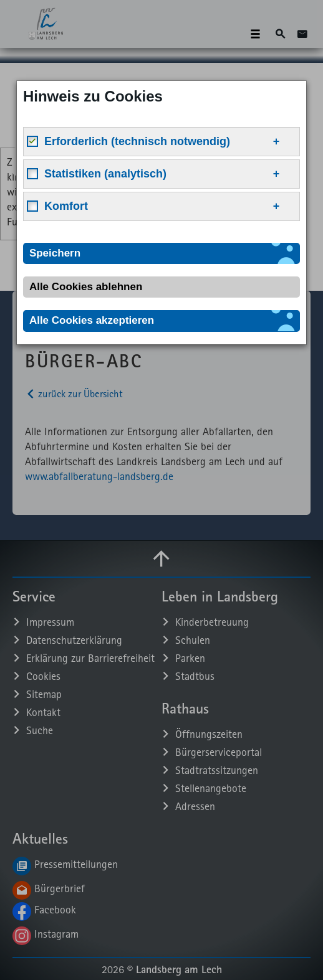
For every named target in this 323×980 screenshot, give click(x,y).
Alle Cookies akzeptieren (92, 320)
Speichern (55, 253)
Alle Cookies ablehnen (86, 287)
